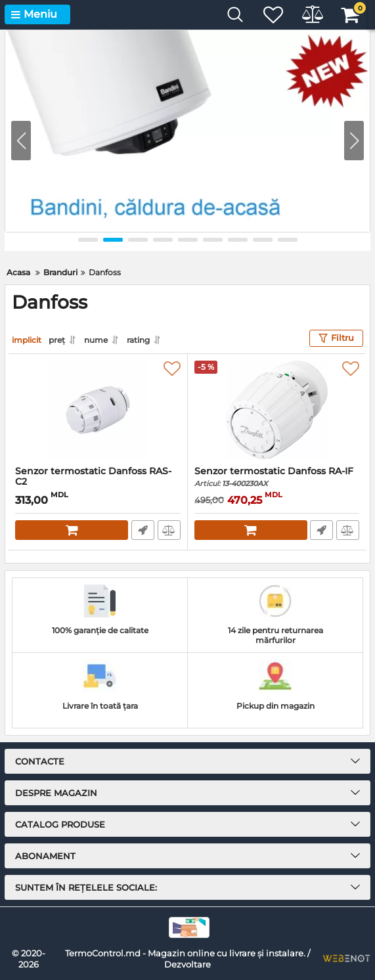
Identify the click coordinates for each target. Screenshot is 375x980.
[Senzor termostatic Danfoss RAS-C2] (98, 409)
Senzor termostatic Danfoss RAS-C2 (98, 482)
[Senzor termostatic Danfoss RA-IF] (277, 409)
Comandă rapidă (143, 529)
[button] (354, 141)
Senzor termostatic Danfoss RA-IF (277, 477)
